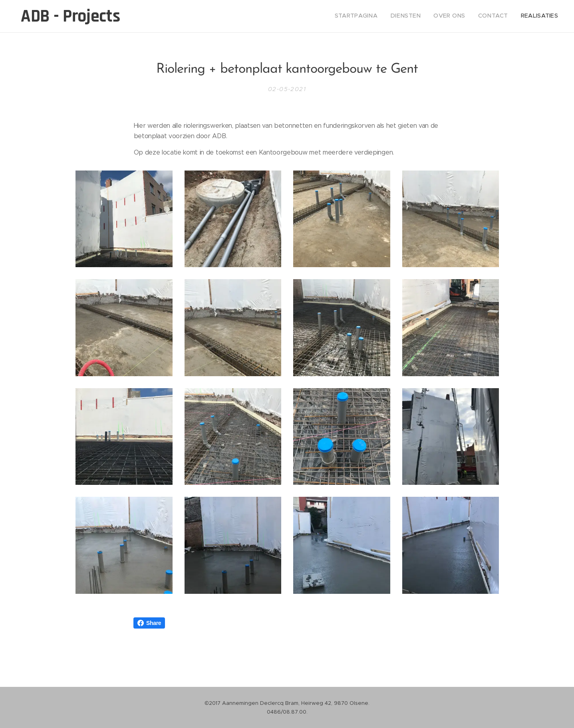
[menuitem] (509, 16)
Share (149, 623)
